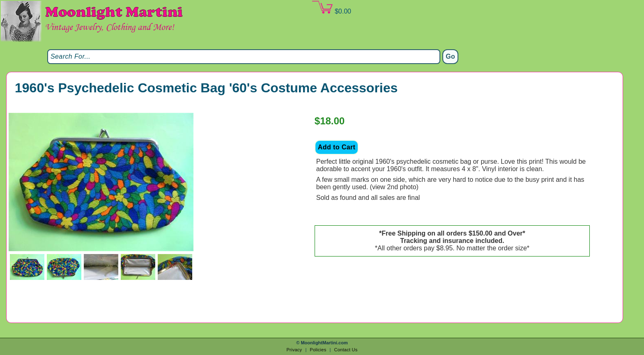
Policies (318, 350)
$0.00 (331, 8)
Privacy (294, 350)
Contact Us (346, 350)
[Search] (244, 57)
